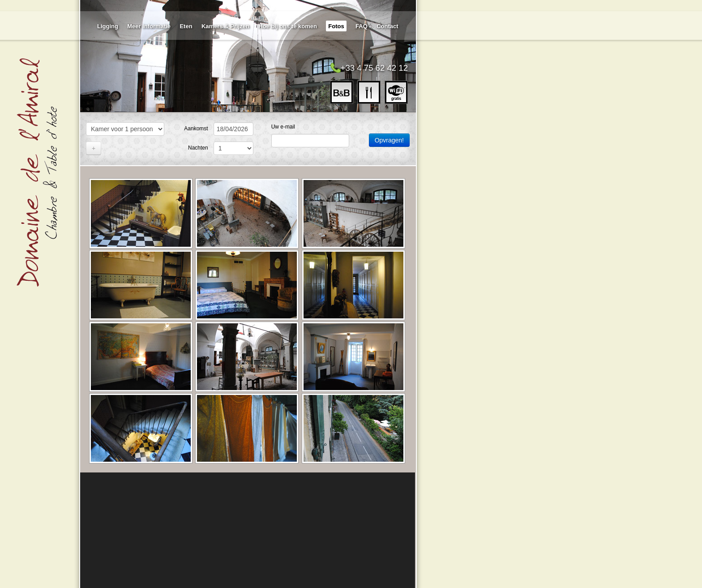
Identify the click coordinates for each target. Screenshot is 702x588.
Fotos (336, 26)
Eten (186, 26)
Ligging (108, 26)
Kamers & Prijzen (225, 26)
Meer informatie (149, 26)
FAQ (362, 26)
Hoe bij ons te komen (288, 26)
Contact (387, 26)
